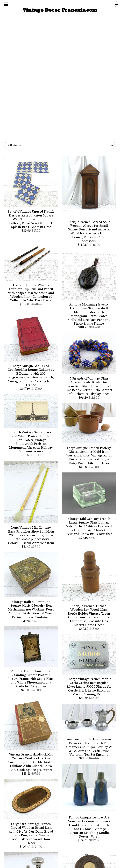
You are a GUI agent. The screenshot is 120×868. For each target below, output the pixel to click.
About (21, 850)
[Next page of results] (93, 812)
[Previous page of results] (28, 812)
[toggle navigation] (6, 4)
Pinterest (60, 861)
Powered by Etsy (99, 859)
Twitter (60, 850)
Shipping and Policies (21, 855)
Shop (21, 844)
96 (79, 812)
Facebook (60, 844)
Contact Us (21, 861)
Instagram (60, 855)
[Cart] (116, 5)
